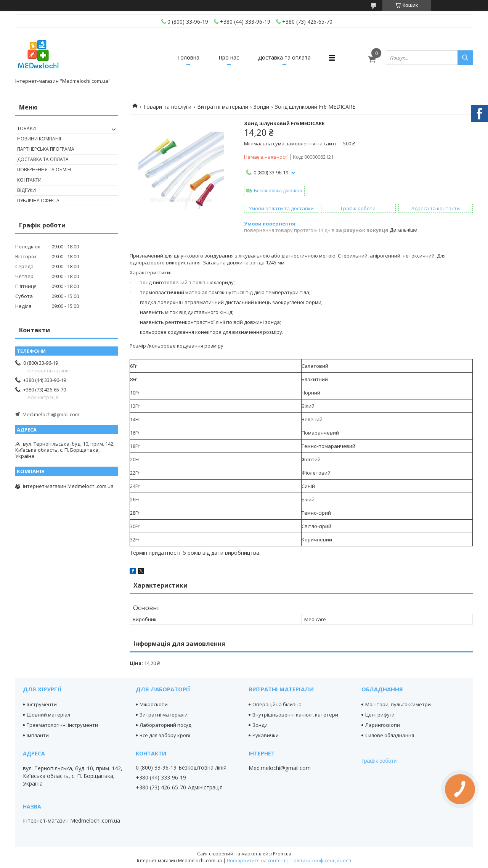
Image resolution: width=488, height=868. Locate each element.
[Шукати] (465, 58)
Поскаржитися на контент (256, 861)
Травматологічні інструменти (62, 725)
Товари (26, 128)
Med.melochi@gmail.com (51, 414)
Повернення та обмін (44, 170)
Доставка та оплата (284, 57)
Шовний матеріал (48, 715)
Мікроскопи (154, 704)
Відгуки (26, 190)
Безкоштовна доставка (278, 191)
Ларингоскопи (383, 725)
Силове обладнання (390, 735)
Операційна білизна (277, 704)
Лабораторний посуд (165, 725)
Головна (188, 57)
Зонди (261, 107)
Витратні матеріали (223, 107)
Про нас (229, 57)
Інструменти (42, 704)
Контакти (29, 180)
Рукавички (266, 735)
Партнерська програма (46, 149)
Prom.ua (282, 854)
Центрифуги (380, 715)
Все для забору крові (165, 735)
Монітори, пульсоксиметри (398, 704)
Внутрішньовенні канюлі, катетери (295, 715)
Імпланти (38, 735)
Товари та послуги (167, 107)
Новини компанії (39, 139)
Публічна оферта (38, 200)
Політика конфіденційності (321, 861)
